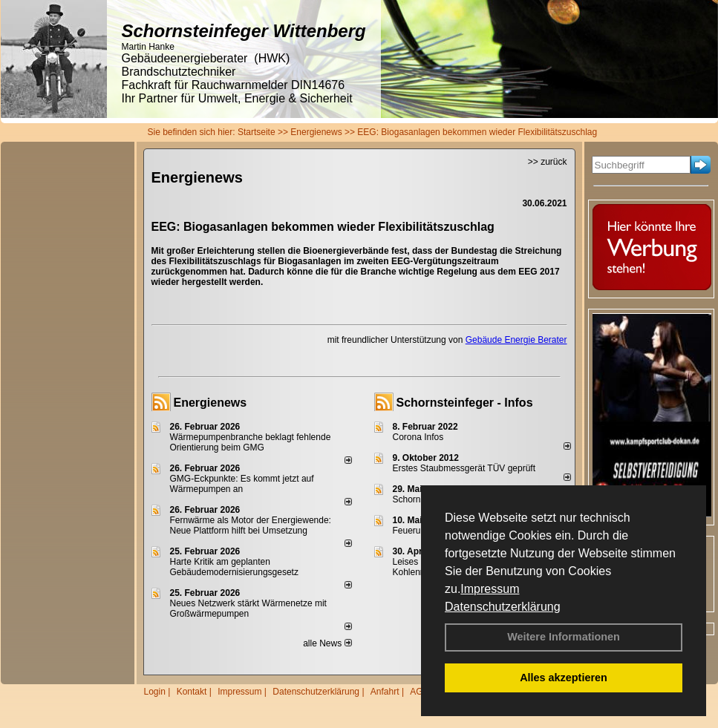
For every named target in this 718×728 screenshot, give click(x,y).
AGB (419, 692)
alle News (327, 643)
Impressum (490, 589)
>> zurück (548, 162)
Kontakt (192, 692)
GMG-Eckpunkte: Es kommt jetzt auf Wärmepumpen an (242, 484)
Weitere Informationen (564, 637)
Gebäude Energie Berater (516, 340)
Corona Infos (418, 437)
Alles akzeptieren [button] (564, 678)
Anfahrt (385, 692)
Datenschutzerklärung (503, 607)
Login (155, 692)
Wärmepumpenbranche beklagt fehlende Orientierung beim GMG (251, 442)
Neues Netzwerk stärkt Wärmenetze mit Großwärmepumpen (248, 609)
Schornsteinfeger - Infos (465, 403)
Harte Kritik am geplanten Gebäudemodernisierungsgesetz (234, 567)
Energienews (210, 403)
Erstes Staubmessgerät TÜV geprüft (464, 468)
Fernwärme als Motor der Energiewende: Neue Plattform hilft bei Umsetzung (251, 525)
